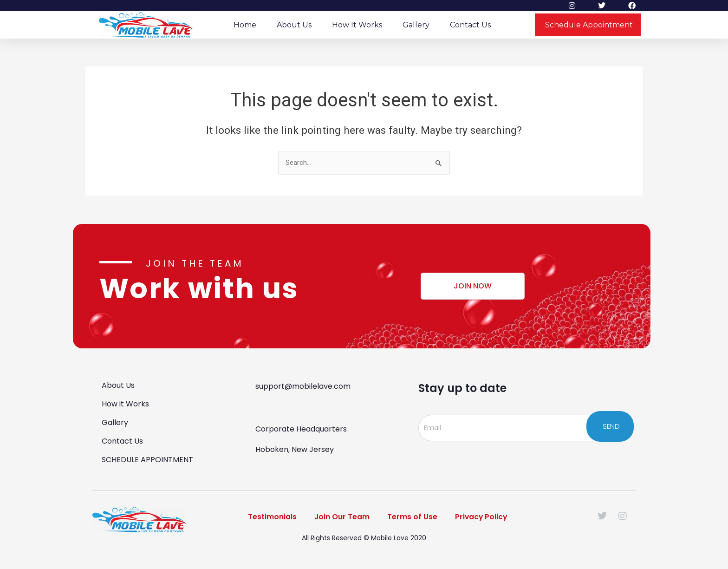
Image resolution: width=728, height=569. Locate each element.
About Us (294, 25)
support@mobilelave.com (303, 386)
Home (245, 25)
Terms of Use (412, 517)
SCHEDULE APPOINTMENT (147, 460)
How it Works (357, 25)
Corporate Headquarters (301, 429)
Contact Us (470, 25)
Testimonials (270, 517)
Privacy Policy (483, 517)
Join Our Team (341, 517)
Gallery (416, 25)
